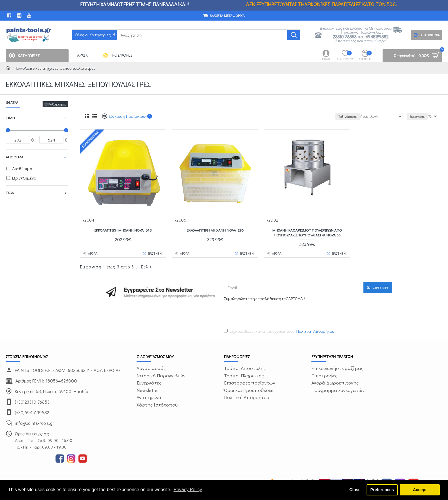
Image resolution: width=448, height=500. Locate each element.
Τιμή (10, 118)
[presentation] (264, 314)
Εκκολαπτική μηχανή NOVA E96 (215, 230)
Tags (10, 193)
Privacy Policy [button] (188, 490)
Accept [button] (420, 490)
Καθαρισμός (57, 104)
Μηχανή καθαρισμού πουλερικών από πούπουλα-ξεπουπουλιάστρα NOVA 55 (307, 233)
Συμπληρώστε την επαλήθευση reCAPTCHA (263, 298)
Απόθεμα (15, 157)
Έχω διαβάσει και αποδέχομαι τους (279, 331)
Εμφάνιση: (417, 116)
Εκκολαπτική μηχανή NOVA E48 (123, 230)
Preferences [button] (382, 490)
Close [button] (355, 490)
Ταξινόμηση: (348, 116)
